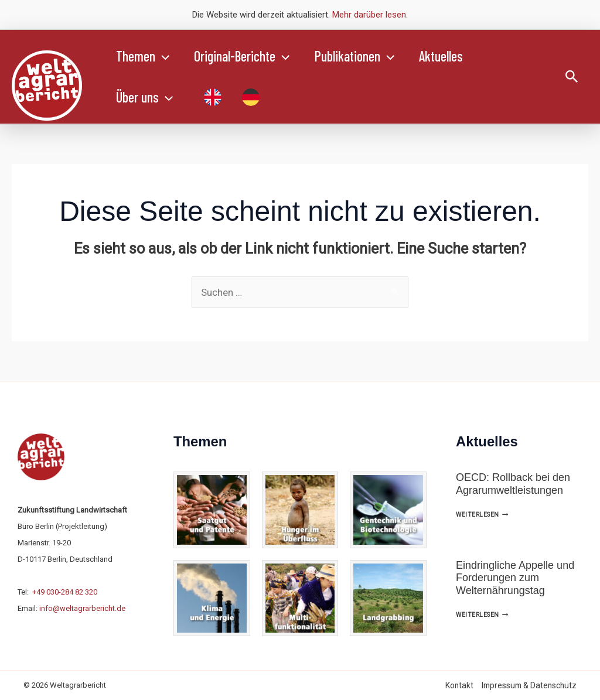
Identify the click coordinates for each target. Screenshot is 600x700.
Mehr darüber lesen (369, 15)
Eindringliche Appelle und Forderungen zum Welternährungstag (515, 578)
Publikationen (363, 56)
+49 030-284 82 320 (65, 592)
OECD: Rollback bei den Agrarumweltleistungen (513, 484)
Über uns (146, 97)
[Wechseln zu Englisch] (212, 97)
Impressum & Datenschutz (529, 685)
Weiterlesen (482, 515)
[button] (164, 56)
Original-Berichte (247, 56)
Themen (144, 56)
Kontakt (459, 685)
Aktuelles (453, 56)
